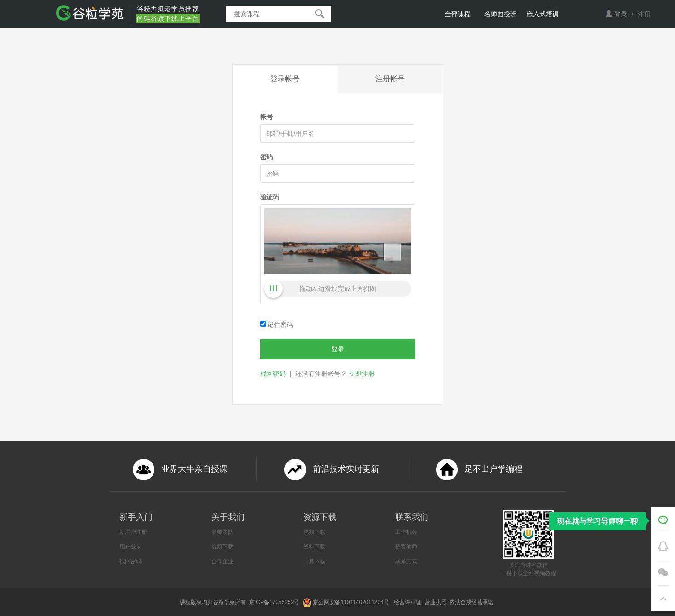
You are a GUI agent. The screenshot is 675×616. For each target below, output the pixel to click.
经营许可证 (408, 602)
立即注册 (362, 374)
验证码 (270, 197)
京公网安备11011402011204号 (352, 602)
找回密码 (273, 374)
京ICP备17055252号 (275, 602)
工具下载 (314, 561)
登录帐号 (285, 79)
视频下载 (222, 547)
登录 (621, 14)
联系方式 (406, 561)
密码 (267, 157)
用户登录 (130, 547)
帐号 (267, 117)
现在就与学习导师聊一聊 (597, 521)
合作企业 (222, 561)
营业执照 (436, 602)
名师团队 (222, 532)
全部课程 (458, 14)
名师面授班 (500, 14)
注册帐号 (390, 79)
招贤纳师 (406, 547)
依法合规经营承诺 (472, 602)
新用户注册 (133, 532)
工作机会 (406, 532)
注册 (644, 14)
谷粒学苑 (224, 602)
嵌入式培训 (543, 14)
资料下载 (314, 547)
